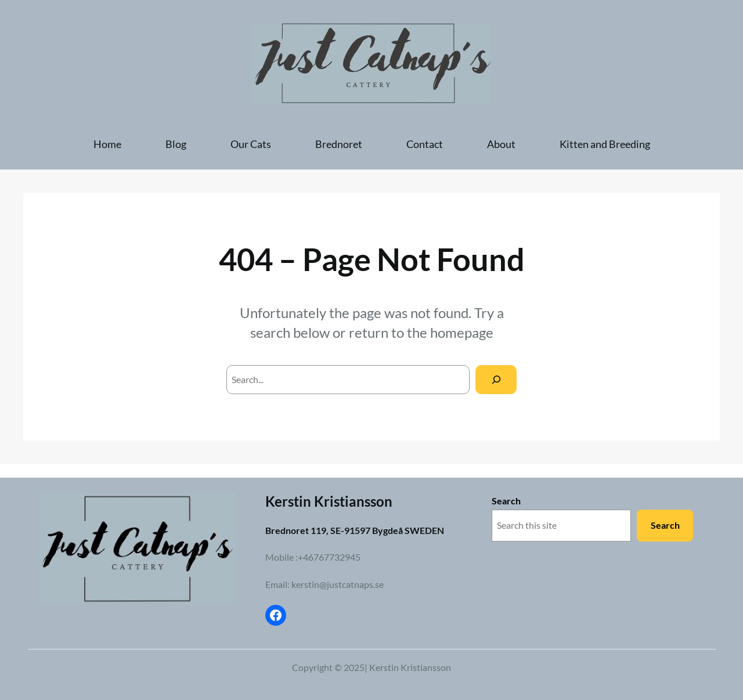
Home (107, 144)
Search (506, 501)
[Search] (496, 379)
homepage (462, 332)
